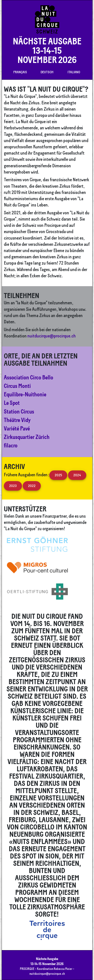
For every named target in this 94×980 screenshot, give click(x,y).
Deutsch (47, 72)
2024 (77, 475)
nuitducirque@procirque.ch (52, 336)
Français (20, 72)
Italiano (74, 72)
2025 (58, 475)
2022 (32, 486)
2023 (13, 486)
